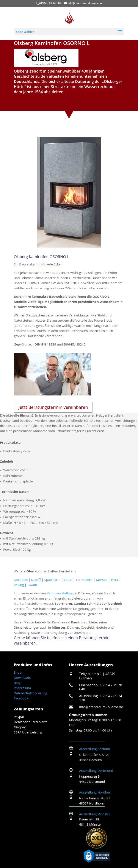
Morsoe (102, 580)
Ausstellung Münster (95, 814)
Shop (18, 672)
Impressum (22, 688)
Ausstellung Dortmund (96, 770)
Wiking (19, 585)
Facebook (21, 698)
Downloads (22, 677)
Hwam (32, 585)
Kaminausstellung (60, 593)
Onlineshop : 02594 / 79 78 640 (101, 687)
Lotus (68, 580)
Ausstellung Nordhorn (96, 792)
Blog (17, 683)
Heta (114, 580)
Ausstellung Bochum (95, 749)
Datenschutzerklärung (31, 693)
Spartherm (52, 580)
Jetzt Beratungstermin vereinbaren (53, 407)
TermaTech (84, 580)
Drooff (36, 580)
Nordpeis (21, 580)
